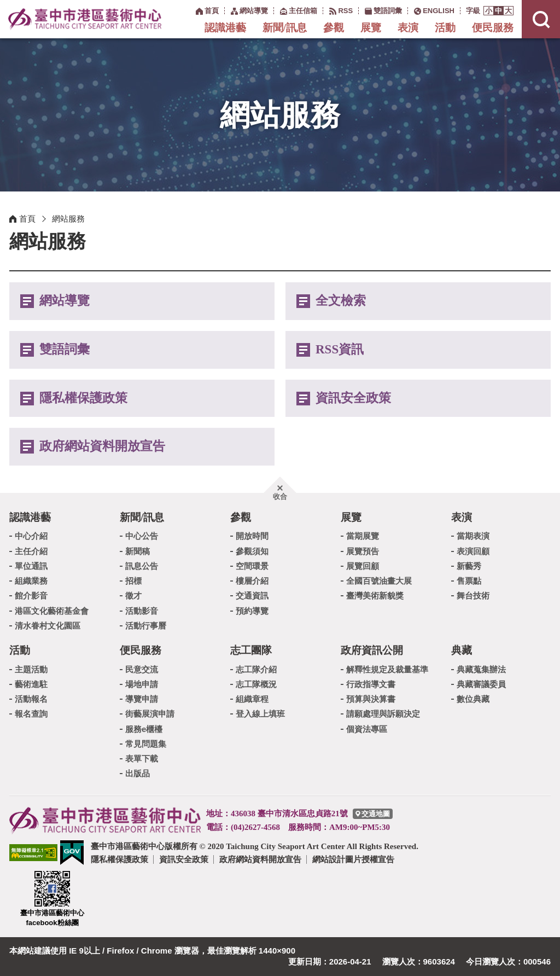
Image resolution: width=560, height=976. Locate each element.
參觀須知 (252, 551)
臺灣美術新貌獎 (375, 596)
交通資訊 (252, 596)
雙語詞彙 (65, 349)
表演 (408, 28)
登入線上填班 (260, 714)
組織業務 (31, 581)
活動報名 (31, 699)
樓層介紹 (252, 581)
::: (190, 10)
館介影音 (31, 596)
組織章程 (252, 699)
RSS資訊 (340, 349)
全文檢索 (341, 301)
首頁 (27, 219)
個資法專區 (367, 729)
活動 (445, 28)
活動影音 (142, 611)
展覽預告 (363, 551)
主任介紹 (31, 551)
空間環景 (252, 566)
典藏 (462, 650)
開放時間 (252, 536)
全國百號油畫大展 (379, 581)
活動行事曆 (146, 626)
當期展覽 (363, 536)
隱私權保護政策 (83, 398)
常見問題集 (146, 744)
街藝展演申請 (150, 714)
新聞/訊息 (285, 28)
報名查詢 (31, 714)
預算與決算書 (371, 699)
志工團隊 (251, 650)
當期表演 (473, 536)
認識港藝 (225, 28)
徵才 (133, 596)
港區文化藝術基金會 (52, 611)
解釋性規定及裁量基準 (387, 669)
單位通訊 (31, 566)
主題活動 (31, 669)
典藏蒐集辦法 (481, 669)
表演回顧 (473, 551)
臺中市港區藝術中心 (85, 19)
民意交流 (142, 669)
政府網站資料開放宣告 (102, 446)
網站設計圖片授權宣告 (353, 859)
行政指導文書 (371, 684)
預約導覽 (252, 611)
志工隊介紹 (256, 669)
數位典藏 (473, 699)
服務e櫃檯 (144, 729)
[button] (489, 11)
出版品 (138, 773)
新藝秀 (469, 566)
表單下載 (142, 759)
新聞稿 (138, 551)
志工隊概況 (256, 684)
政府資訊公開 (372, 650)
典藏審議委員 (481, 684)
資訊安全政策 (353, 398)
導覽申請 (142, 699)
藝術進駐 (31, 684)
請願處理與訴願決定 (383, 714)
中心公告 (142, 536)
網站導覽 (65, 301)
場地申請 (142, 684)
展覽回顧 (363, 566)
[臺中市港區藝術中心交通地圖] (373, 814)
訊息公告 (142, 566)
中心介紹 (31, 536)
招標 (133, 581)
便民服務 (493, 28)
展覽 (371, 28)
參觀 (334, 28)
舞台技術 (473, 596)
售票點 (469, 581)
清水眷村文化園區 (48, 626)
